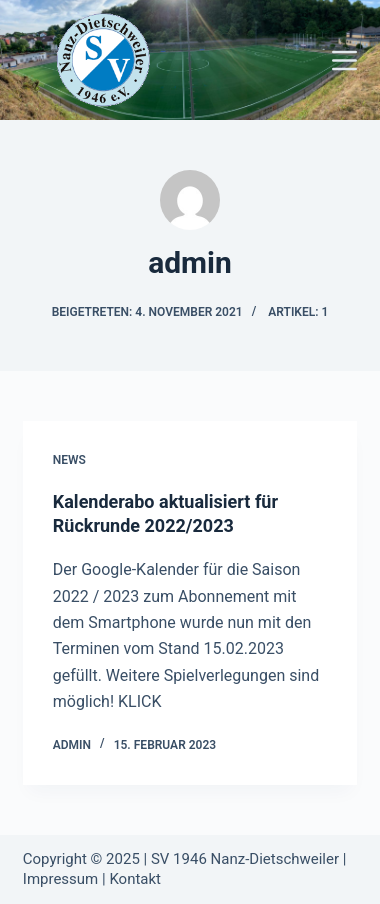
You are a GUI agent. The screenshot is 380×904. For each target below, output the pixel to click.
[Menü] (344, 60)
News (69, 460)
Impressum (60, 879)
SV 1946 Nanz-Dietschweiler (245, 859)
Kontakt (135, 879)
